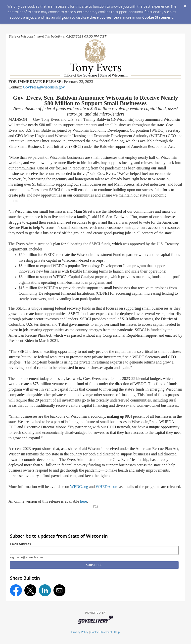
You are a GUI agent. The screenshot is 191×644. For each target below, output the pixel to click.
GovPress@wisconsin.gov (44, 87)
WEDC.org (79, 487)
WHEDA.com (107, 487)
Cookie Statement (158, 17)
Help (117, 632)
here (84, 501)
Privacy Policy (80, 632)
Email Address (21, 544)
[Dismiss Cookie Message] (185, 5)
